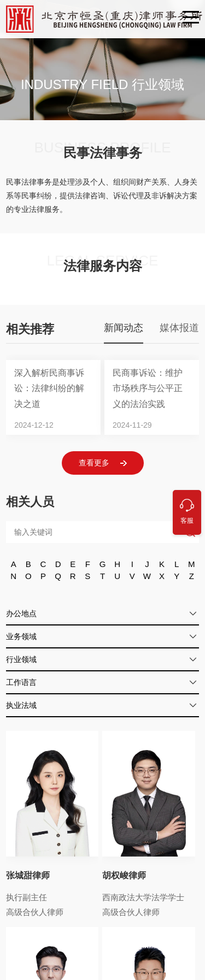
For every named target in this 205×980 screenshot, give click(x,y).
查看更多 (103, 463)
